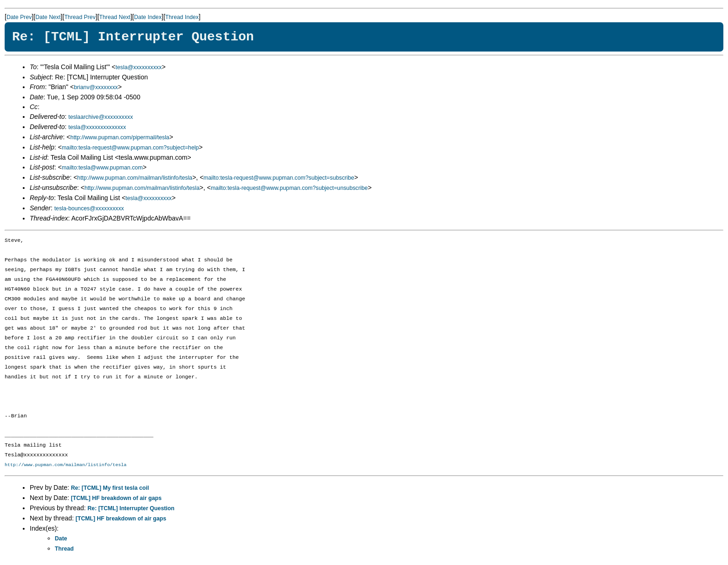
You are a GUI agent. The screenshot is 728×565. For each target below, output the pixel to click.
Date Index (148, 17)
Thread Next (115, 17)
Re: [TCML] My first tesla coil (110, 488)
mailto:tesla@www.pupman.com (102, 168)
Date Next (48, 17)
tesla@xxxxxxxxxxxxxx (97, 127)
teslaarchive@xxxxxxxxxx (101, 117)
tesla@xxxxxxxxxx (139, 67)
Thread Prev (80, 17)
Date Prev (19, 17)
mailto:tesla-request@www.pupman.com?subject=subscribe (279, 178)
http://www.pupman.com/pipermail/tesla (120, 137)
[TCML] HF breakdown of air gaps (116, 498)
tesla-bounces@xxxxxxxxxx (89, 208)
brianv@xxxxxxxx (96, 87)
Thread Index (182, 17)
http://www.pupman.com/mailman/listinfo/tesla (135, 178)
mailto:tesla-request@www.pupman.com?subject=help (130, 148)
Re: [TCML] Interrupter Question (131, 508)
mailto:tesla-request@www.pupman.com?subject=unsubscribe (289, 188)
